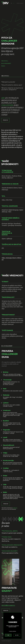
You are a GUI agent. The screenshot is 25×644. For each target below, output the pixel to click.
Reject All (17, 636)
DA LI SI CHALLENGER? (6, 63)
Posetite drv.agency (6, 641)
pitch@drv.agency (8, 605)
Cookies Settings (12, 632)
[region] (12, 626)
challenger (15, 508)
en (11, 3)
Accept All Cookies (8, 636)
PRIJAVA (3, 66)
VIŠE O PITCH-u (5, 61)
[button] (5, 120)
